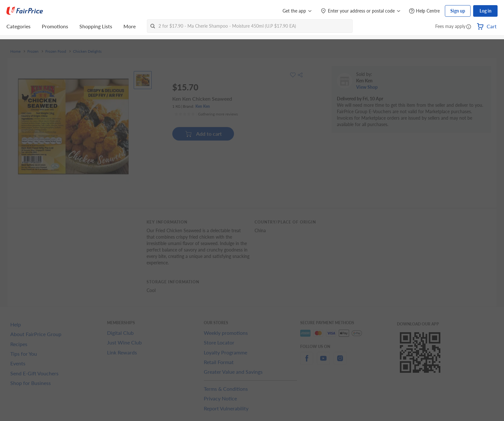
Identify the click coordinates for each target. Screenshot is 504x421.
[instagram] (340, 362)
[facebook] (307, 362)
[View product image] (143, 80)
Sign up (458, 11)
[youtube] (323, 362)
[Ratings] (206, 114)
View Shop (367, 87)
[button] (469, 27)
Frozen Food (56, 51)
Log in (486, 11)
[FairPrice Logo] (25, 11)
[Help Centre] (424, 11)
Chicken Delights (87, 51)
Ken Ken (203, 106)
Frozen (33, 51)
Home (15, 51)
